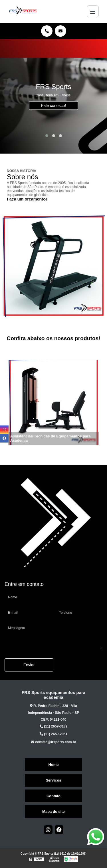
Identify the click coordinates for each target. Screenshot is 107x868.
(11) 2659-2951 (53, 734)
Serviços (53, 780)
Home (53, 765)
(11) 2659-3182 (53, 726)
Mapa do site (53, 812)
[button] (47, 136)
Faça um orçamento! (27, 199)
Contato (53, 796)
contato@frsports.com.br (53, 742)
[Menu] (93, 11)
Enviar (29, 665)
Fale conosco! (53, 106)
